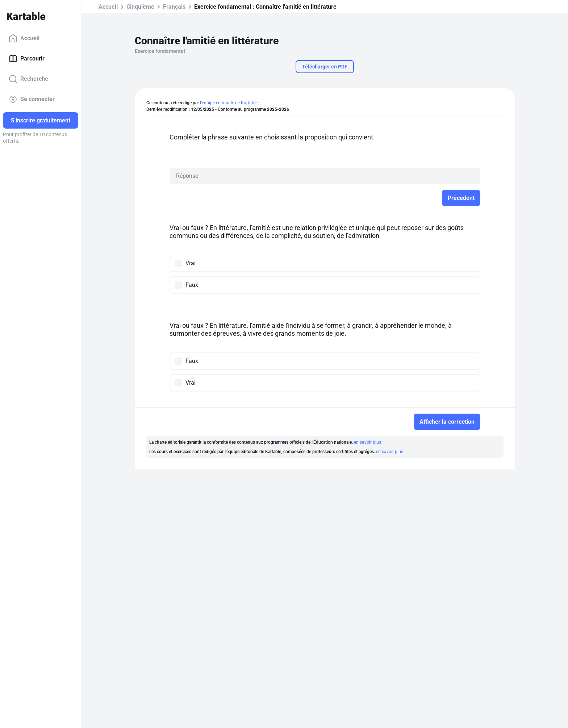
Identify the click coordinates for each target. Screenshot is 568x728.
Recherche (28, 79)
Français (174, 7)
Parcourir (27, 59)
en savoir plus (367, 442)
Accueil (24, 38)
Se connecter (32, 99)
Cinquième (140, 7)
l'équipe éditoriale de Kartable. (229, 103)
